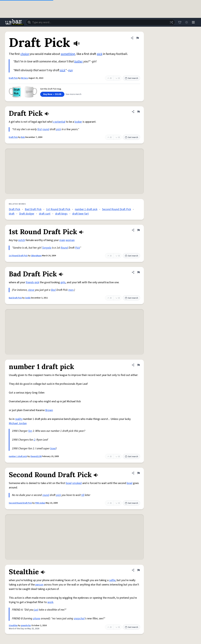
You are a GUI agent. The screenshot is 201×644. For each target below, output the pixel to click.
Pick (77, 248)
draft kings (61, 214)
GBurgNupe (36, 256)
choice (25, 54)
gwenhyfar (26, 625)
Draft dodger (27, 214)
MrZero (24, 78)
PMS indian (40, 503)
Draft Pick (13, 78)
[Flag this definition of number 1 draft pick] (139, 365)
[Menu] (193, 22)
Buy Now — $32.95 (52, 94)
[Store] (179, 22)
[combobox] (100, 22)
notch (22, 240)
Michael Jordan (18, 423)
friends (30, 282)
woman (70, 240)
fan (30, 431)
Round (64, 248)
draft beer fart (80, 214)
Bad (53, 290)
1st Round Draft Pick (58, 209)
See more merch (73, 94)
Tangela (47, 248)
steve (31, 290)
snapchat (79, 619)
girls (63, 282)
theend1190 (36, 456)
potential (60, 122)
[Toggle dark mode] (186, 22)
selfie (112, 580)
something (68, 54)
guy (71, 70)
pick (99, 54)
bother (79, 61)
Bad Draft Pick (33, 209)
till (83, 495)
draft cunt (45, 214)
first (40, 129)
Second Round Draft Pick (117, 209)
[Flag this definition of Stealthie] (139, 570)
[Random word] (171, 22)
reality (19, 419)
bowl (53, 448)
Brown (49, 410)
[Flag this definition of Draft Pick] (138, 38)
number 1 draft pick (86, 209)
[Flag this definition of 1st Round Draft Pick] (139, 230)
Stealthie (13, 625)
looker (78, 122)
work (50, 602)
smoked (77, 483)
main (62, 240)
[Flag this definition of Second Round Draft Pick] (139, 473)
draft (12, 214)
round (46, 129)
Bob (23, 137)
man (71, 290)
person (39, 585)
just (36, 610)
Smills (28, 298)
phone (37, 619)
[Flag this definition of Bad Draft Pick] (139, 272)
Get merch (131, 78)
